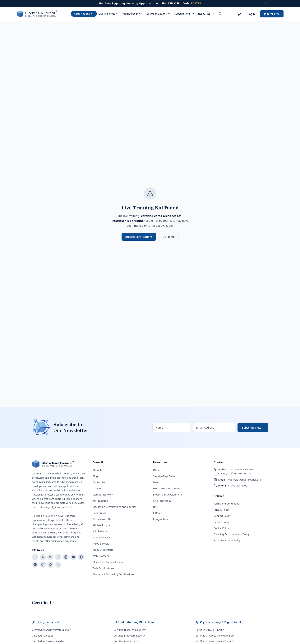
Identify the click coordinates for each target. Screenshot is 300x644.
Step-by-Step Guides (165, 476)
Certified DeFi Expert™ (126, 641)
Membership (132, 14)
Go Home (168, 237)
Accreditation (100, 501)
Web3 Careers (101, 556)
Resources (206, 14)
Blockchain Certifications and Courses (115, 507)
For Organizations (158, 14)
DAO (156, 507)
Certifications (84, 14)
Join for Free (272, 14)
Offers (157, 470)
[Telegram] (81, 557)
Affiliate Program (102, 525)
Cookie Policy (221, 528)
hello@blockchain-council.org (240, 480)
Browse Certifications (139, 237)
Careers (97, 488)
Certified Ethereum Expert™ (130, 636)
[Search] (220, 14)
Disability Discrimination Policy (232, 534)
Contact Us (99, 482)
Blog (95, 476)
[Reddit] (35, 565)
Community (99, 513)
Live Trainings (109, 14)
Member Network (103, 495)
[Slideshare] (43, 565)
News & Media (101, 544)
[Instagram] (66, 557)
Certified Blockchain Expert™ (130, 630)
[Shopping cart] (239, 14)
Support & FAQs (102, 537)
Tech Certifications (103, 568)
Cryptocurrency (162, 501)
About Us (98, 470)
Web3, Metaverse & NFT (167, 488)
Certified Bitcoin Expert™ (210, 630)
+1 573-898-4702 (233, 486)
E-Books (158, 513)
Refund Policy (222, 522)
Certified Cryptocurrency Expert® (215, 636)
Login (251, 14)
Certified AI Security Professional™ (52, 630)
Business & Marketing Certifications (113, 574)
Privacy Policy (222, 510)
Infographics (161, 519)
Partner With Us (102, 519)
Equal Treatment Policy (227, 540)
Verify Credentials (103, 550)
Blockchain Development (168, 495)
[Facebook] (58, 557)
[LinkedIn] (50, 557)
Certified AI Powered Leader (48, 641)
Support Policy (222, 516)
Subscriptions (184, 14)
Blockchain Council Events (108, 562)
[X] (43, 557)
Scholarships (100, 531)
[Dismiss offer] (266, 3)
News (156, 482)
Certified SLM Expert (44, 636)
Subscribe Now (253, 428)
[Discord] (73, 557)
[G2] (58, 565)
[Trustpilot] (50, 565)
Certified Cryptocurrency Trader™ (215, 641)
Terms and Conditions (226, 504)
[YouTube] (35, 557)
